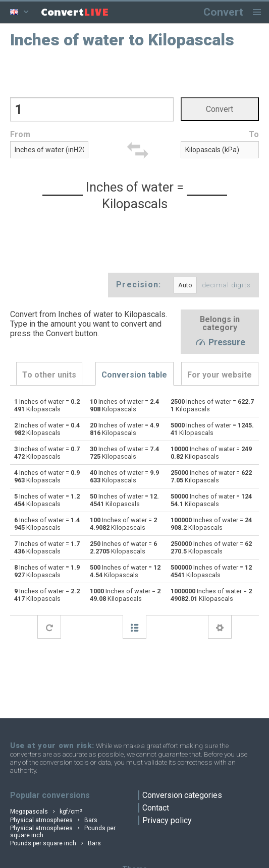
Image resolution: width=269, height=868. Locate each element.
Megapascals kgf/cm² (46, 812)
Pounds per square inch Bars (56, 843)
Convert (223, 12)
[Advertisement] (134, 72)
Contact (156, 808)
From (20, 134)
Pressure (220, 343)
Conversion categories (182, 795)
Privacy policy (167, 820)
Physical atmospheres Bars (54, 820)
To (254, 134)
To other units (49, 375)
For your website (220, 375)
